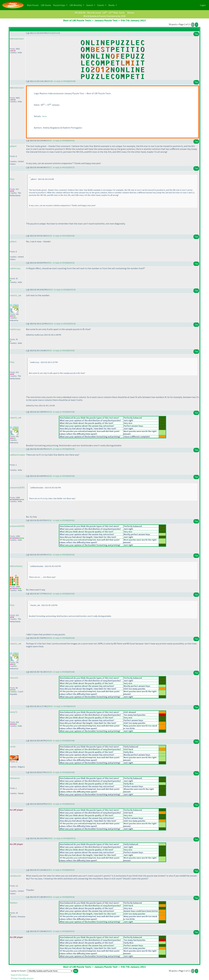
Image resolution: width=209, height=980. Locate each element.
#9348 (71, 741)
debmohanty (16, 566)
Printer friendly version (22, 978)
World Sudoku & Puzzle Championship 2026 (104, 16)
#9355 (71, 931)
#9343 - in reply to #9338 (57, 594)
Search (90, 5)
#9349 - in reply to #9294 (57, 772)
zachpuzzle (15, 876)
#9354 (71, 897)
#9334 (72, 324)
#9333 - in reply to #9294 (58, 290)
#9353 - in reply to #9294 (57, 870)
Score (122, 13)
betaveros (15, 778)
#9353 (71, 870)
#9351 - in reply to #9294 (58, 838)
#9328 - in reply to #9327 (57, 236)
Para (12, 179)
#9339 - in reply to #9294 (57, 449)
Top (196, 34)
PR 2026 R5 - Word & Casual (88, 13)
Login (203, 5)
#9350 (71, 804)
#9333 (72, 290)
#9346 (71, 672)
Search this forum (20, 975)
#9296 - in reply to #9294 (58, 81)
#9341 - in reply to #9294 (57, 520)
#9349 (71, 772)
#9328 (71, 236)
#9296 (72, 81)
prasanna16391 (17, 487)
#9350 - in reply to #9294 (57, 804)
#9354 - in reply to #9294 (57, 897)
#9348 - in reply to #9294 (57, 741)
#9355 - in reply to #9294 (57, 931)
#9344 (71, 638)
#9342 (71, 555)
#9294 (50, 33)
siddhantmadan (18, 455)
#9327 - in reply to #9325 (57, 167)
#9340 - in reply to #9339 (57, 476)
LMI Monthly (76, 5)
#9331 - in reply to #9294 (57, 263)
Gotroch (14, 678)
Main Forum (33, 5)
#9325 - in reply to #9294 (57, 141)
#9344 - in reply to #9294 (57, 638)
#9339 (71, 449)
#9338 (71, 412)
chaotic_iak (16, 295)
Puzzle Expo (59, 5)
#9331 (71, 263)
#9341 (71, 520)
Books (112, 5)
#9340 (71, 476)
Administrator (17, 39)
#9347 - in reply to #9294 (58, 706)
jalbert (13, 146)
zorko (13, 746)
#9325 (71, 141)
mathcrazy (15, 268)
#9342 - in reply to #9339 (57, 555)
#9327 (71, 167)
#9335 (71, 350)
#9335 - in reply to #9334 (57, 350)
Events (101, 5)
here (44, 116)
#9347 (72, 706)
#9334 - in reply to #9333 (58, 324)
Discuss (131, 13)
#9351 (72, 838)
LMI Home (46, 5)
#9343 (71, 594)
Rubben (14, 903)
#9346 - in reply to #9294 (57, 672)
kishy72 (14, 712)
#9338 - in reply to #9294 (57, 412)
